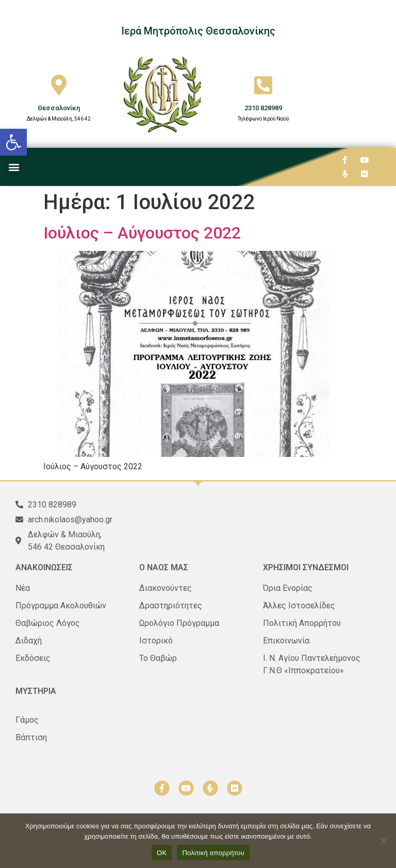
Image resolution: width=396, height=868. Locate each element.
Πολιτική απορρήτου (213, 853)
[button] (13, 142)
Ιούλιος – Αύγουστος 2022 (142, 233)
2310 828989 (263, 108)
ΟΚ (162, 853)
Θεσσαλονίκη (59, 108)
